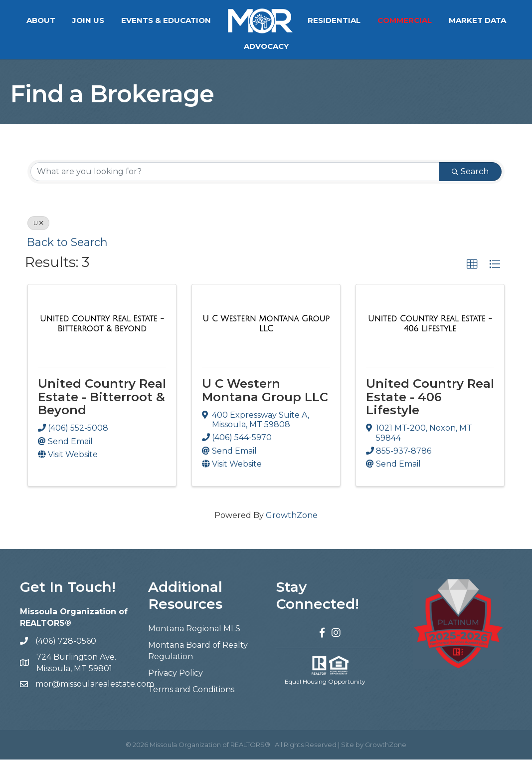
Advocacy (266, 46)
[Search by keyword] (235, 179)
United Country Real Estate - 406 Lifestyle (430, 404)
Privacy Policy (176, 680)
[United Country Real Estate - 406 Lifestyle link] (430, 331)
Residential (334, 20)
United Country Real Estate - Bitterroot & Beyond (102, 404)
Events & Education (166, 20)
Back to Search (67, 250)
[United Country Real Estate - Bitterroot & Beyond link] (102, 331)
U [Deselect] (38, 230)
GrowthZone (292, 523)
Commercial (405, 20)
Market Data (477, 20)
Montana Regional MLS (194, 636)
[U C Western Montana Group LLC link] (266, 331)
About (41, 20)
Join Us (88, 20)
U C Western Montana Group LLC (265, 397)
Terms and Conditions (191, 697)
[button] (472, 272)
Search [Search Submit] (470, 179)
